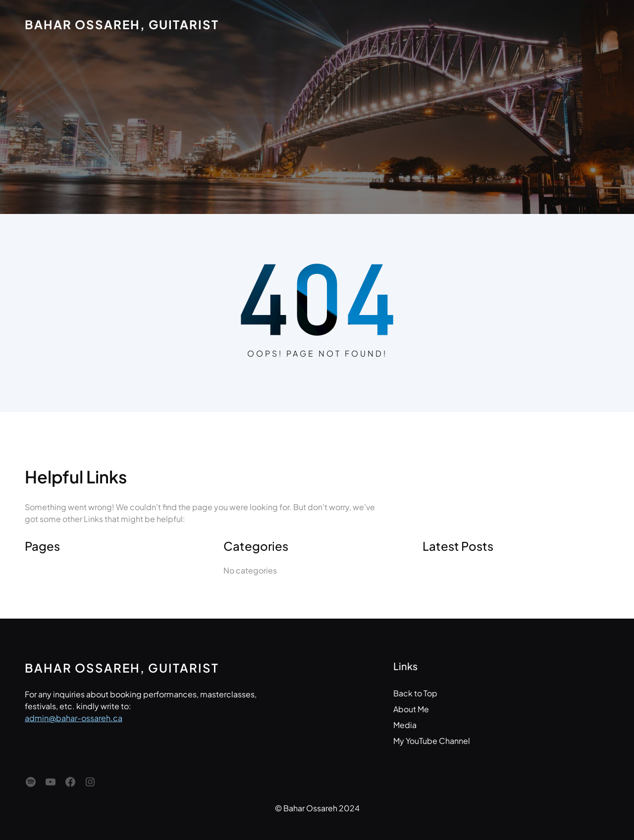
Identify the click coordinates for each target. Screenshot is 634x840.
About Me (411, 709)
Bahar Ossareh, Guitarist (122, 24)
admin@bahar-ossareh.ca (74, 718)
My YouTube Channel (432, 741)
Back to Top (415, 693)
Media (405, 725)
